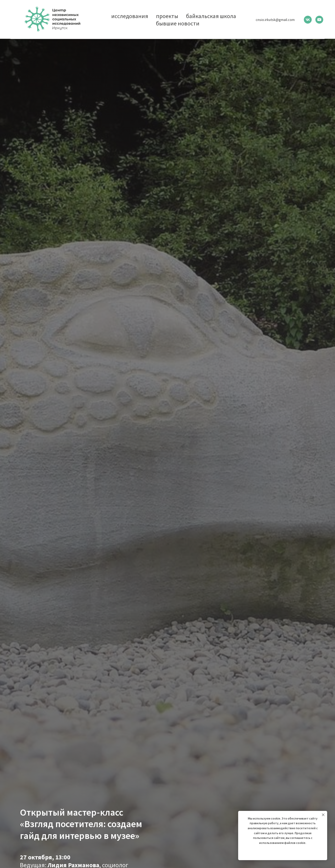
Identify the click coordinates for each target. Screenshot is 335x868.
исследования (130, 16)
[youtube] (319, 20)
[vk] (308, 20)
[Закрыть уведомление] (323, 815)
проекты (167, 16)
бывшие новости (178, 23)
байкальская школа (211, 16)
